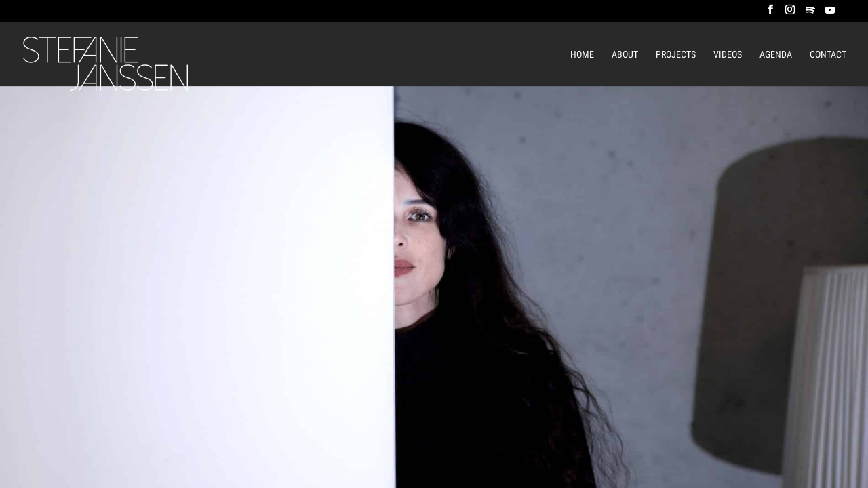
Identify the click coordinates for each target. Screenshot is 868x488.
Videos (728, 55)
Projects (676, 55)
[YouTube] (830, 14)
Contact (828, 55)
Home (582, 55)
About (625, 55)
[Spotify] (810, 14)
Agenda (776, 55)
